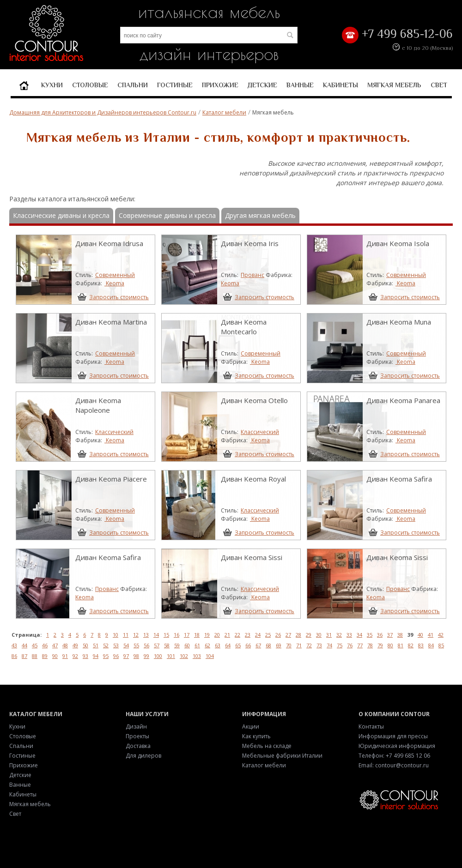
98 (136, 656)
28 (298, 635)
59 (177, 645)
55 (136, 645)
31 (329, 635)
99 (146, 656)
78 (370, 645)
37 (390, 635)
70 (289, 645)
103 (197, 656)
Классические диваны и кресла (61, 215)
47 (55, 645)
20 (217, 635)
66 (248, 645)
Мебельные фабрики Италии (282, 756)
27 (288, 635)
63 (218, 645)
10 (115, 635)
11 (126, 635)
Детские (262, 85)
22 (237, 635)
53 (116, 645)
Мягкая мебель (394, 85)
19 (207, 635)
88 (35, 656)
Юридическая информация (397, 746)
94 (96, 656)
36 (380, 635)
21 (227, 635)
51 (96, 645)
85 (441, 645)
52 (106, 645)
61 (197, 645)
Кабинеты (340, 85)
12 (136, 635)
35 (370, 635)
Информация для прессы (393, 736)
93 (85, 656)
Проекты (137, 736)
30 (319, 635)
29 (309, 635)
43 (14, 645)
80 (390, 645)
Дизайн (136, 726)
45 (35, 645)
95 (106, 656)
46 (45, 645)
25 (268, 635)
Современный (115, 275)
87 (24, 656)
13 (146, 635)
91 (65, 656)
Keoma (114, 283)
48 (65, 645)
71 (299, 645)
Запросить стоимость (119, 297)
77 (360, 645)
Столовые (90, 85)
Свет (439, 85)
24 (258, 635)
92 (75, 656)
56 (146, 645)
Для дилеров (143, 756)
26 (278, 635)
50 (85, 645)
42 (441, 635)
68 (268, 645)
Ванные (300, 85)
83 (421, 645)
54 (126, 645)
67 (258, 645)
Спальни (133, 85)
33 (349, 635)
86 (14, 656)
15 (166, 635)
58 (167, 645)
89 (45, 656)
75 (340, 645)
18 (197, 635)
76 (350, 645)
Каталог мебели (224, 112)
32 (339, 635)
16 (176, 635)
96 (116, 656)
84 (431, 645)
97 (126, 656)
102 (184, 656)
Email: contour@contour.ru (394, 765)
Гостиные (175, 85)
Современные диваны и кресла (167, 215)
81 (401, 645)
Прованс (252, 275)
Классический (114, 432)
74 (329, 645)
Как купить (256, 736)
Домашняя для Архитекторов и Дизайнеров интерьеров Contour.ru (103, 112)
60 (187, 645)
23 (248, 635)
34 (359, 635)
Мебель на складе (267, 746)
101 (171, 656)
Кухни (52, 85)
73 (319, 645)
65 (238, 645)
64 (228, 645)
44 (24, 645)
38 (400, 635)
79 (380, 645)
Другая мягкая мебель (260, 215)
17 (187, 635)
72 (309, 645)
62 (207, 645)
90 (55, 656)
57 (157, 645)
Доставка (138, 746)
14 (156, 635)
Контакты (371, 726)
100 (158, 656)
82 (411, 645)
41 (431, 635)
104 (210, 656)
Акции (251, 726)
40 (420, 635)
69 (279, 645)
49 (75, 645)
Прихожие (220, 85)
